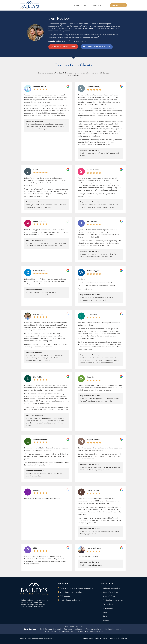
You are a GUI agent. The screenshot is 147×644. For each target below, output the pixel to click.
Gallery (86, 5)
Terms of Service (115, 638)
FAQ (66, 626)
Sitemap (124, 638)
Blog (72, 626)
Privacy (106, 638)
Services (97, 5)
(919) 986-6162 (65, 596)
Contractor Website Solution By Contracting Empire (37, 638)
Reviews (79, 626)
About (77, 5)
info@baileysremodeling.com (71, 600)
